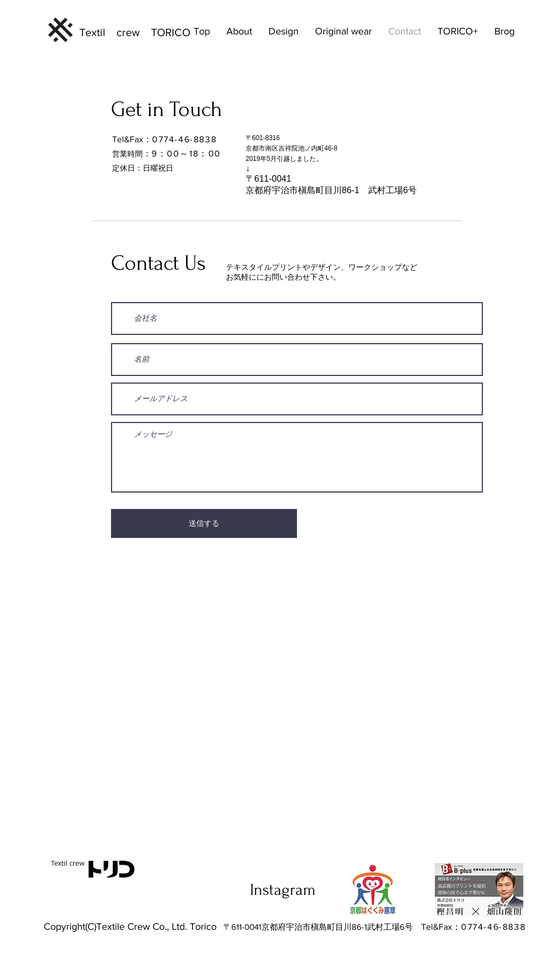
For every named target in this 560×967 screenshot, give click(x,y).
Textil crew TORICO (135, 32)
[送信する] (204, 523)
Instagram (283, 890)
